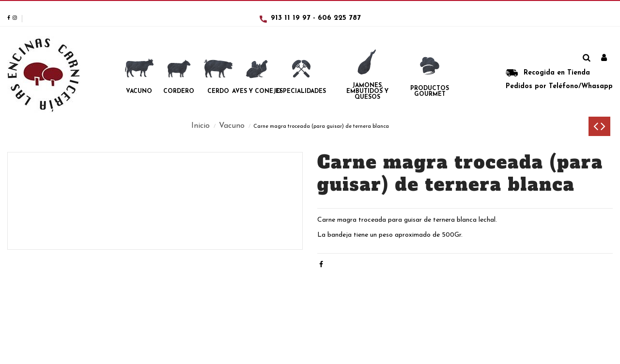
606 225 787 (339, 18)
